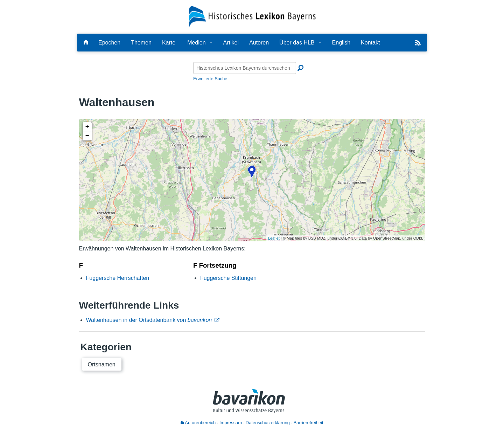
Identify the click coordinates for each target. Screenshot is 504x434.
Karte (169, 43)
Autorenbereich (198, 423)
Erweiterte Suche (210, 79)
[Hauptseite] (86, 43)
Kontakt (370, 43)
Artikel (231, 43)
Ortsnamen (102, 364)
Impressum (231, 423)
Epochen (109, 43)
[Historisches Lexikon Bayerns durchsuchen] (245, 68)
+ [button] (87, 127)
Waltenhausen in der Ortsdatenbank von (149, 320)
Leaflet (274, 238)
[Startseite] (252, 16)
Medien (196, 43)
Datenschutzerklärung (268, 423)
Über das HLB (297, 43)
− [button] (87, 136)
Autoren (259, 43)
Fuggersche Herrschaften (118, 278)
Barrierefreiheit (309, 423)
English (341, 43)
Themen (141, 43)
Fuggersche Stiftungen (228, 278)
